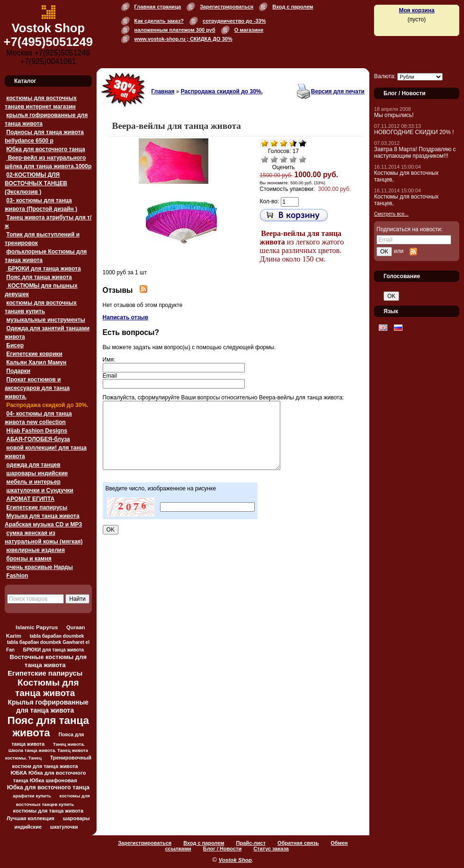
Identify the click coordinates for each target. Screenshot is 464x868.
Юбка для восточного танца (45, 149)
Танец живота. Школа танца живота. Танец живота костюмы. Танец (47, 751)
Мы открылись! (394, 115)
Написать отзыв (126, 317)
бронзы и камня (29, 559)
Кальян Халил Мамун (36, 362)
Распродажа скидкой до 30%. (47, 405)
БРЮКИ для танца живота (43, 269)
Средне (284, 159)
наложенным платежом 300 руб (175, 30)
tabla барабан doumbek (57, 636)
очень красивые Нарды (40, 567)
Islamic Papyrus (37, 627)
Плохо (274, 159)
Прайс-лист (251, 843)
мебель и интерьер (33, 482)
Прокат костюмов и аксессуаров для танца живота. (37, 388)
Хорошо (293, 159)
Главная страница (158, 7)
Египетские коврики (34, 354)
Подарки (18, 371)
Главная (163, 91)
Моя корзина (416, 10)
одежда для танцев (33, 465)
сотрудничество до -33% (234, 21)
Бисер (15, 345)
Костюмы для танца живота (47, 688)
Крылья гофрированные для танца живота (48, 706)
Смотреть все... (391, 214)
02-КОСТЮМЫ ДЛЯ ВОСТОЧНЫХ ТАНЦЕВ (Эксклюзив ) (36, 183)
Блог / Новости (222, 849)
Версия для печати (338, 91)
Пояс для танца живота (39, 277)
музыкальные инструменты (45, 320)
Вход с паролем (293, 7)
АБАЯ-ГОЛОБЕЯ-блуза (38, 439)
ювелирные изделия (36, 550)
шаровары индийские (37, 473)
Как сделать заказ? (159, 21)
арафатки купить (32, 796)
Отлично (303, 159)
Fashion (17, 576)
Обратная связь (298, 843)
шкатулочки (64, 827)
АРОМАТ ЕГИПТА (30, 499)
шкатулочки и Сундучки (40, 490)
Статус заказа (271, 849)
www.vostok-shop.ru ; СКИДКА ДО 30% (183, 39)
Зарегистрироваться (227, 7)
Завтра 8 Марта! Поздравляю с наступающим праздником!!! (415, 153)
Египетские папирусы (37, 507)
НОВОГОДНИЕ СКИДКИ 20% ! (414, 132)
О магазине (249, 30)
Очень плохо (265, 159)
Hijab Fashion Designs (37, 431)
